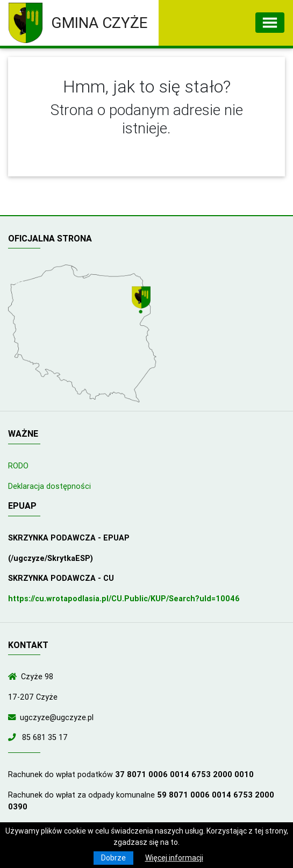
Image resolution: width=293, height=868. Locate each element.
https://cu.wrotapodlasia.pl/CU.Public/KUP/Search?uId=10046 (124, 599)
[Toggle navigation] (270, 23)
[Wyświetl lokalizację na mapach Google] (142, 301)
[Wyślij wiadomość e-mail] (14, 717)
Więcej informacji (174, 858)
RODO (18, 466)
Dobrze (113, 858)
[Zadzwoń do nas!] (14, 737)
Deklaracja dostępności (49, 486)
